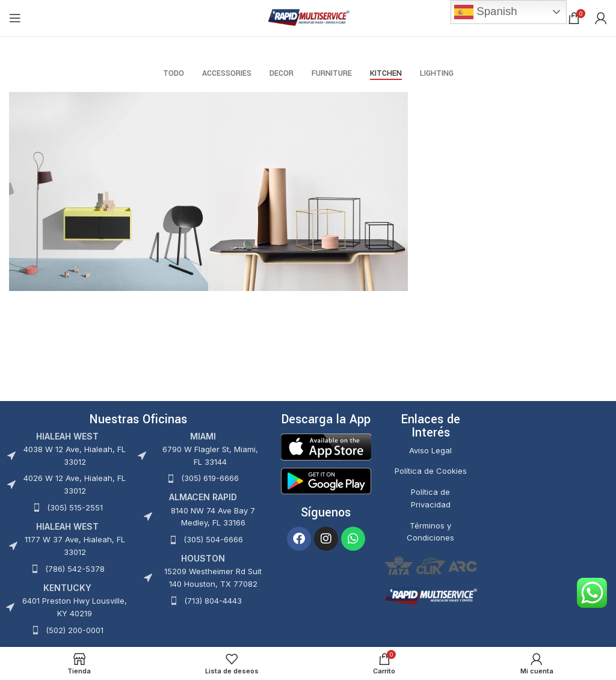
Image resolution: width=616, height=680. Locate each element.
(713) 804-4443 (213, 601)
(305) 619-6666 (210, 478)
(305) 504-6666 (213, 539)
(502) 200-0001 (75, 630)
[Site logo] (308, 17)
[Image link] (326, 446)
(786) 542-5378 (75, 569)
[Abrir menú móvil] (15, 18)
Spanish (486, 12)
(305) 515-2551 (75, 507)
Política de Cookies (431, 471)
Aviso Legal (430, 450)
